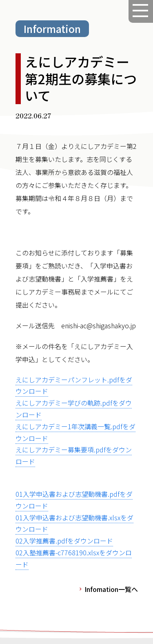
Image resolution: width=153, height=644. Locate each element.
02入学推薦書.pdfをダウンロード (64, 541)
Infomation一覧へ (111, 589)
